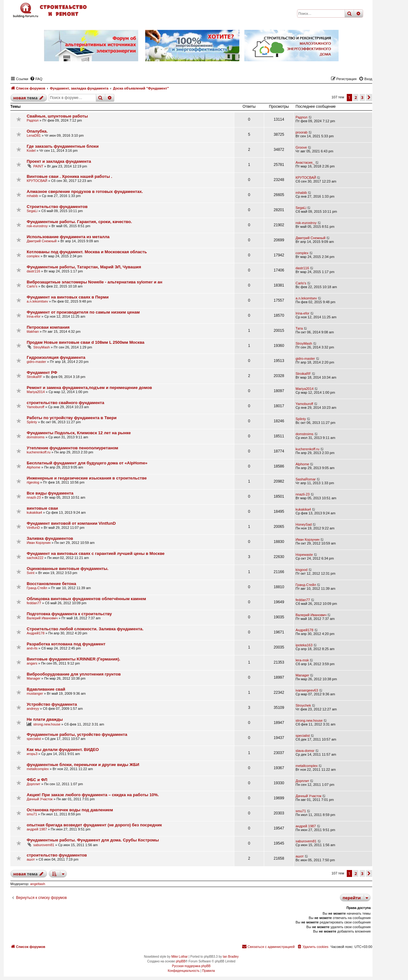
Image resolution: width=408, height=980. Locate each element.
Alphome (33, 467)
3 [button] (362, 97)
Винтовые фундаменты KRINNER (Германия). (73, 659)
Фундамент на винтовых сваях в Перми (68, 297)
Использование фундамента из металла (68, 237)
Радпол (33, 120)
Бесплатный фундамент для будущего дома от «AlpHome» (87, 463)
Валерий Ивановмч (42, 618)
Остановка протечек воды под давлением (70, 810)
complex (33, 256)
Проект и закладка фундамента (59, 161)
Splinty (32, 422)
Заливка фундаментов (50, 538)
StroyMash (42, 347)
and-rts (32, 648)
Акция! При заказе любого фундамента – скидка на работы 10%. (93, 795)
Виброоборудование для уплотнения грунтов (74, 674)
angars (32, 663)
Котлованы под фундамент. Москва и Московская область (87, 252)
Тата (299, 328)
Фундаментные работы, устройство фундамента (77, 734)
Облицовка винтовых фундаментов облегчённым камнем (86, 599)
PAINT (38, 166)
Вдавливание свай (46, 689)
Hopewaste (304, 555)
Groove (301, 147)
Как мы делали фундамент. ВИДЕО (63, 750)
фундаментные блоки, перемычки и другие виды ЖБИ (83, 765)
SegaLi (32, 211)
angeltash (38, 884)
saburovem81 (44, 845)
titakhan (33, 331)
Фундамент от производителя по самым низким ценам (83, 312)
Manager (33, 678)
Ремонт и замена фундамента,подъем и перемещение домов (89, 388)
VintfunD (33, 528)
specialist (34, 739)
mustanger (35, 693)
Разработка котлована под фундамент (66, 644)
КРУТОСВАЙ (37, 181)
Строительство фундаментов (57, 207)
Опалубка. (37, 131)
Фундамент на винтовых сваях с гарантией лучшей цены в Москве (96, 553)
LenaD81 (34, 135)
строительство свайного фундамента (65, 403)
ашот (31, 859)
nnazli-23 (34, 497)
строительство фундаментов (57, 855)
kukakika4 (34, 512)
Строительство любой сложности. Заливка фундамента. (85, 629)
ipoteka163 (304, 645)
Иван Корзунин (39, 543)
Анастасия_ (305, 162)
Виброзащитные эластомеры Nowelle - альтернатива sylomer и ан (95, 282)
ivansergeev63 (307, 690)
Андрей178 (36, 633)
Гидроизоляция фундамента (56, 357)
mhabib (32, 196)
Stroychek (303, 705)
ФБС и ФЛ (37, 780)
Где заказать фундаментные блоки (63, 146)
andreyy (33, 709)
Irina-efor (34, 316)
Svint (30, 573)
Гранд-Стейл (37, 588)
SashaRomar (306, 479)
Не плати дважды (45, 719)
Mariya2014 (36, 392)
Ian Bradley (231, 957)
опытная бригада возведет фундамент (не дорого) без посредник (94, 825)
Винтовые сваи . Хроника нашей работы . (69, 176)
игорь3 (32, 754)
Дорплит (33, 784)
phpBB (181, 961)
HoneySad (304, 524)
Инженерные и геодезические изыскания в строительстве (87, 478)
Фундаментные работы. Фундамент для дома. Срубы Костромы (93, 840)
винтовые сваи (42, 508)
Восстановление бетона (51, 584)
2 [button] (356, 97)
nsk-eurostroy (37, 226)
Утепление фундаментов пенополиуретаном (72, 448)
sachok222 (35, 558)
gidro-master (36, 362)
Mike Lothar (179, 957)
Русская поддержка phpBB (191, 966)
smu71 (32, 814)
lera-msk (302, 660)
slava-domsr (305, 751)
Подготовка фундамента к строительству (69, 614)
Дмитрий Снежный (42, 241)
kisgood (302, 570)
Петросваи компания (48, 327)
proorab (302, 132)
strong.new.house (47, 724)
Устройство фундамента (52, 704)
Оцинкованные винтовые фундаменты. (68, 569)
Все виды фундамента (50, 493)
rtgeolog (33, 482)
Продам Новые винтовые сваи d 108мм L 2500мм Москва (86, 342)
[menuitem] (36, 79)
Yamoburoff (35, 407)
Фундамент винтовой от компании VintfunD (71, 523)
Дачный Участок (40, 799)
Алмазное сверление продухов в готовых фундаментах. (85, 192)
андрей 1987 (37, 829)
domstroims (36, 437)
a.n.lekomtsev (37, 301)
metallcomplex (38, 769)
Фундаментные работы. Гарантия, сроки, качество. (79, 222)
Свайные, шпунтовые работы (57, 116)
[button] (369, 97)
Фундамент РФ (42, 372)
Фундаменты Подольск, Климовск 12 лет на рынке (79, 433)
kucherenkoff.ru (39, 452)
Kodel (31, 151)
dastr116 (33, 271)
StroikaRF (34, 377)
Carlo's (32, 286)
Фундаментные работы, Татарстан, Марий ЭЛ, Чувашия (84, 267)
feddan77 (34, 603)
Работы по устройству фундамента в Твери (72, 418)
